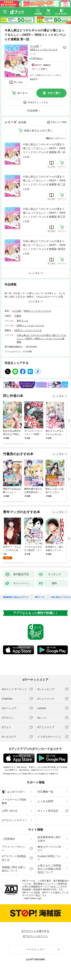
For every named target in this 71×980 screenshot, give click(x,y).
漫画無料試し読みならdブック (16, 597)
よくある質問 (45, 801)
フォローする (65, 48)
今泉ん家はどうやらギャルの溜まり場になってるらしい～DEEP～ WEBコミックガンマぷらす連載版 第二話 (44, 180)
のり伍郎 (34, 46)
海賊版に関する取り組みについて (14, 869)
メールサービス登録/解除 (14, 801)
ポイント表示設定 (48, 811)
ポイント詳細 (38, 69)
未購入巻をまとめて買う (38, 131)
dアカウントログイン (14, 820)
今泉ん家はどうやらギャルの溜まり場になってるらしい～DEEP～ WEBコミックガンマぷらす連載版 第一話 (44, 148)
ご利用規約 (8, 839)
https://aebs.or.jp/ (33, 898)
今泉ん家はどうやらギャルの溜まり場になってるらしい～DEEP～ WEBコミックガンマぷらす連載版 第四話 (44, 245)
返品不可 (34, 79)
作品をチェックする (38, 102)
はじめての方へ (14, 792)
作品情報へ (34, 111)
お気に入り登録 (59, 122)
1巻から (50, 138)
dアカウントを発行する (36, 931)
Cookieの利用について (49, 858)
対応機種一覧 (45, 792)
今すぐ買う (54, 93)
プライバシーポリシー (14, 848)
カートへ (22, 93)
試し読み (19, 82)
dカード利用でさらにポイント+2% (45, 75)
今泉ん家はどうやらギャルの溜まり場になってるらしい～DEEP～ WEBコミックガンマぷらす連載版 (41, 339)
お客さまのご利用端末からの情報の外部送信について (49, 869)
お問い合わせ (10, 811)
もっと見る (58, 396)
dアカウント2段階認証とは (14, 858)
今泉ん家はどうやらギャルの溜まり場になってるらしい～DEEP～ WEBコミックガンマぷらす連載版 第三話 (44, 213)
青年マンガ (22, 321)
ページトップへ (36, 949)
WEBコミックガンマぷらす (44, 50)
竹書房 (18, 316)
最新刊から (61, 138)
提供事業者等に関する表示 (49, 839)
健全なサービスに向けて (49, 848)
